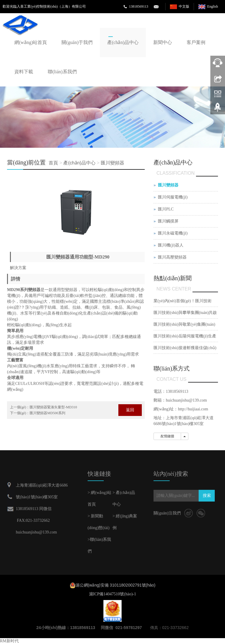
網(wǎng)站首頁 (31, 42)
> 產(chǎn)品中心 (124, 498)
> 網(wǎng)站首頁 (99, 498)
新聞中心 (163, 42)
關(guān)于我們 (77, 42)
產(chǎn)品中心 (123, 42)
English (213, 6)
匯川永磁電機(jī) (173, 233)
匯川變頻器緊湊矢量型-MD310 (53, 407)
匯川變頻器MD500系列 (47, 413)
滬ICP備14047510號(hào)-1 (113, 594)
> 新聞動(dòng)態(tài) (99, 522)
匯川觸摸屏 (168, 221)
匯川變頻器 (112, 163)
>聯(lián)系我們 (99, 545)
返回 (130, 410)
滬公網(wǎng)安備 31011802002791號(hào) (116, 585)
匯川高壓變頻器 (172, 257)
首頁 (53, 163)
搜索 (207, 496)
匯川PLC (166, 209)
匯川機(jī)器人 (171, 245)
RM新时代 (9, 641)
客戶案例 (196, 42)
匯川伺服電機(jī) (173, 197)
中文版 (184, 6)
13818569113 (139, 6)
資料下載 (24, 72)
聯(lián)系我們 (62, 72)
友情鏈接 (167, 436)
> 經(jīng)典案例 (125, 522)
